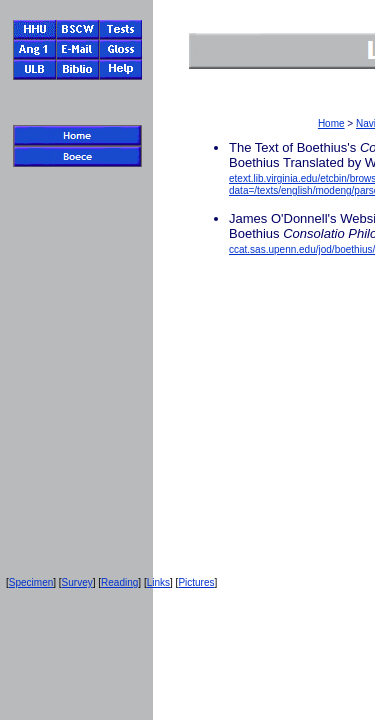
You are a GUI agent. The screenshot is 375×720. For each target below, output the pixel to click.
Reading (119, 582)
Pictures (196, 582)
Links (158, 582)
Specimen (31, 582)
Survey (77, 582)
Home (331, 123)
